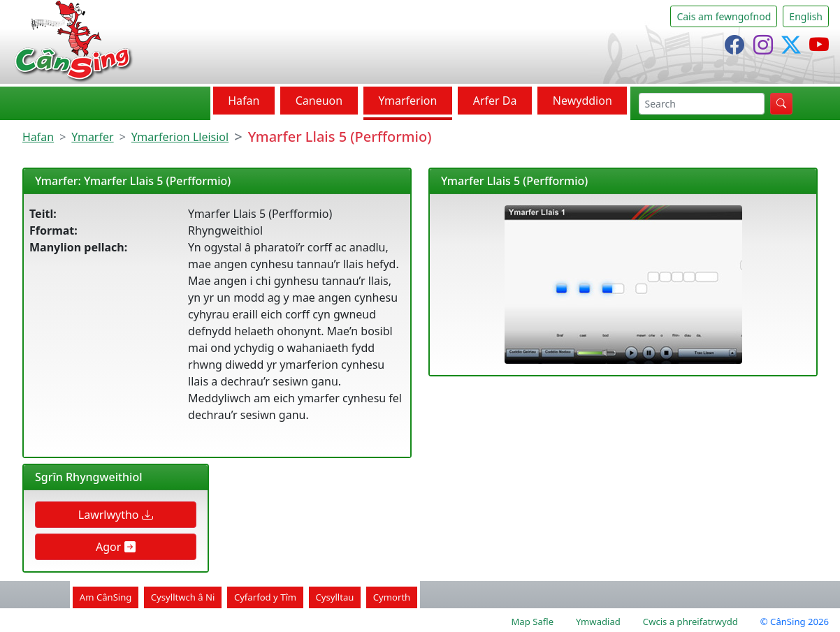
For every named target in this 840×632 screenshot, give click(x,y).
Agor (116, 547)
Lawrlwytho (116, 515)
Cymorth (392, 597)
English (806, 16)
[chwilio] (702, 104)
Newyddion (582, 101)
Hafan (244, 101)
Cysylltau (335, 597)
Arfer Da (495, 101)
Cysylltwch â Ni (183, 597)
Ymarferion (407, 101)
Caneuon (319, 101)
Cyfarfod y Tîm (265, 597)
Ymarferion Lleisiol (180, 137)
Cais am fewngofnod (724, 16)
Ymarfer (92, 137)
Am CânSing (106, 597)
